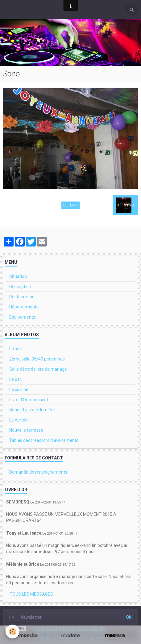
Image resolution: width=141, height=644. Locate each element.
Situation (18, 276)
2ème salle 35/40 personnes (37, 359)
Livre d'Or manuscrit (29, 400)
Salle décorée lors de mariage (38, 369)
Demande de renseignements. (39, 472)
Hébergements (24, 307)
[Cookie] (12, 632)
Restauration (22, 297)
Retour (70, 205)
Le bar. (16, 379)
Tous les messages (31, 594)
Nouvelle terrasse (26, 430)
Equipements (22, 317)
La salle (17, 349)
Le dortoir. (19, 420)
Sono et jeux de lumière (32, 410)
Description (20, 287)
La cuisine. (19, 389)
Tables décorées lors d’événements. (44, 440)
